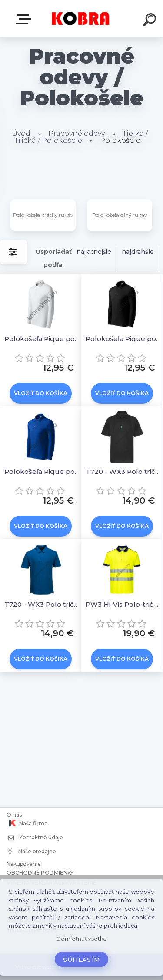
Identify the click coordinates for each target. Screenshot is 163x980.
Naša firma (27, 823)
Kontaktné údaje (35, 838)
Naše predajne (32, 851)
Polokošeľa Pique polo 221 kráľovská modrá (42, 471)
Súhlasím (82, 960)
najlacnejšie (94, 252)
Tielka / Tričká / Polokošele (81, 137)
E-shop (25, 19)
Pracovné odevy (77, 133)
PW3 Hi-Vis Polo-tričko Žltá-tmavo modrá (123, 604)
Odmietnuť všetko (81, 939)
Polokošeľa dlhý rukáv (120, 215)
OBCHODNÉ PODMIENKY (40, 873)
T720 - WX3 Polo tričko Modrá (42, 604)
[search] (151, 21)
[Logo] (81, 19)
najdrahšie (138, 252)
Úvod (21, 133)
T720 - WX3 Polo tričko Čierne (123, 471)
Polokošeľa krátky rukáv (43, 215)
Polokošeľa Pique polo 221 (42, 339)
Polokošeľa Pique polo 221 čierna (123, 339)
